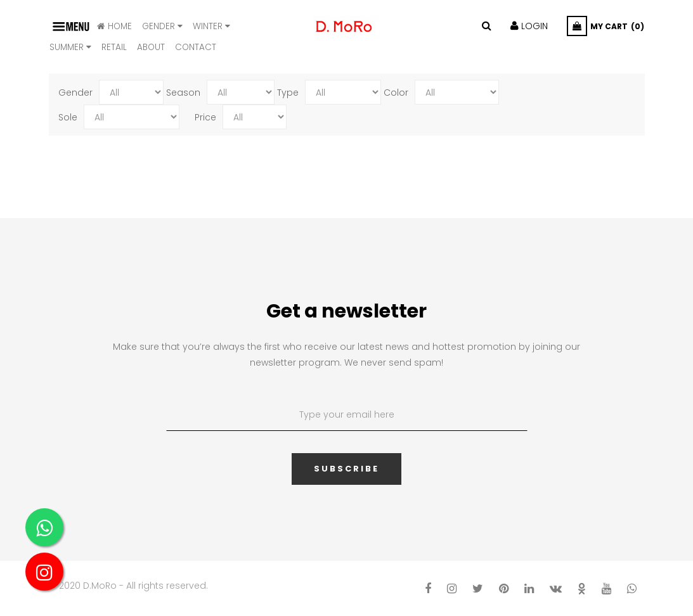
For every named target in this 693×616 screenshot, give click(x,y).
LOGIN (529, 26)
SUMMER (70, 47)
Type (288, 93)
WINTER (211, 26)
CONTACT (196, 47)
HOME (114, 26)
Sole (68, 117)
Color (396, 93)
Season (183, 93)
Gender (162, 26)
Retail (114, 47)
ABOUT (151, 47)
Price (205, 117)
